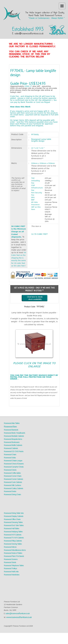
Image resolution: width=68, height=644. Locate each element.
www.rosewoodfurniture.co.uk (19, 617)
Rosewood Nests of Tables (13, 553)
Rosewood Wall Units (11, 572)
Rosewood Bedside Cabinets (14, 436)
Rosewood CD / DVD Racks (14, 451)
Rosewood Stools (10, 562)
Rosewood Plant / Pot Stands (14, 556)
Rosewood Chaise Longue (13, 461)
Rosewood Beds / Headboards (14, 433)
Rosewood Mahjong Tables (13, 532)
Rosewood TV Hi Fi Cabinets (14, 538)
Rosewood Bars (10, 427)
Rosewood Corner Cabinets (13, 479)
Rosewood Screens (11, 559)
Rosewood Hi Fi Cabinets (13, 535)
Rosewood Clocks (10, 470)
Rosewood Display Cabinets (14, 516)
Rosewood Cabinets (11, 448)
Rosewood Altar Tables (12, 423)
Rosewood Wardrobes (12, 575)
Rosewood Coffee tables (12, 473)
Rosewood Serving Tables (13, 544)
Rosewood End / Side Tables (14, 525)
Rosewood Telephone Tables (14, 565)
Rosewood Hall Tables (11, 528)
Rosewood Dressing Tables (13, 522)
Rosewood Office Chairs (12, 519)
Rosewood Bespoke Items (13, 439)
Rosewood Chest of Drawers (14, 464)
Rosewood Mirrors (10, 547)
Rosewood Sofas (10, 458)
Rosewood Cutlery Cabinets (13, 488)
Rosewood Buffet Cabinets (13, 445)
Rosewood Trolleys (10, 568)
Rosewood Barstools (11, 430)
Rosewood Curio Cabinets (13, 482)
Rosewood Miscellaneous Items (15, 550)
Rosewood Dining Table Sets (14, 513)
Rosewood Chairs (10, 455)
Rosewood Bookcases (12, 442)
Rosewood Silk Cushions (12, 485)
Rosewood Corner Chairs (13, 476)
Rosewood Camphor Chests (14, 467)
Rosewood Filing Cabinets (13, 541)
